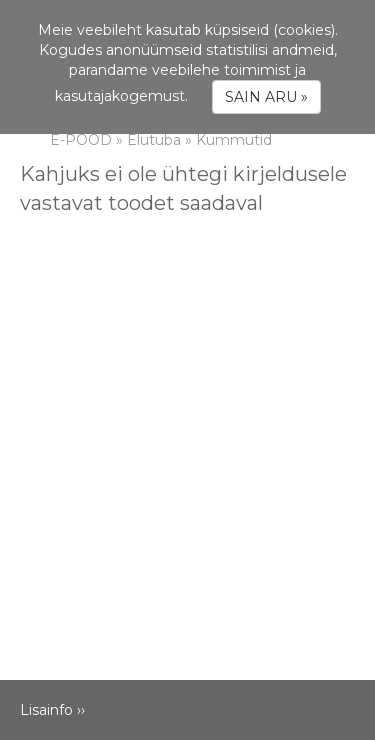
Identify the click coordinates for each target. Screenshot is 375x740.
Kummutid (234, 140)
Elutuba (154, 140)
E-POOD (81, 140)
